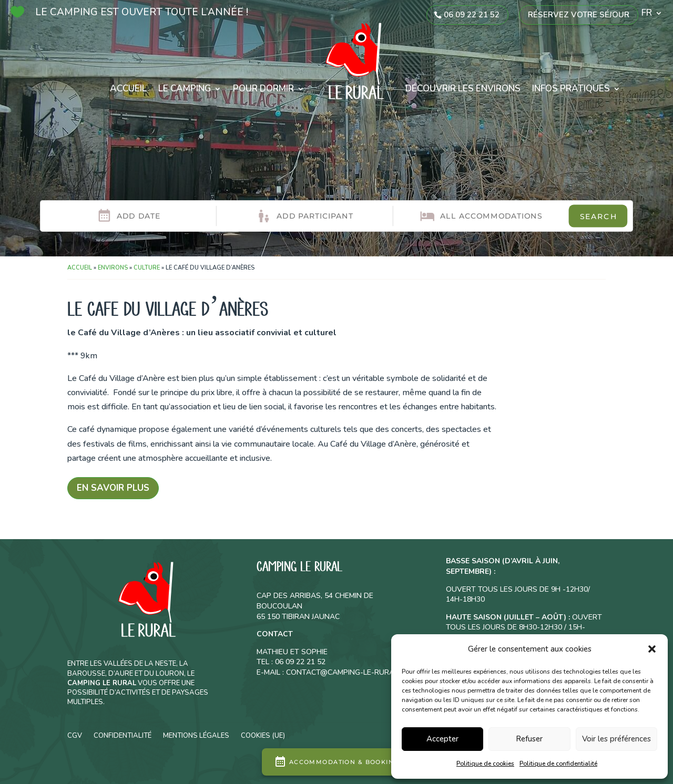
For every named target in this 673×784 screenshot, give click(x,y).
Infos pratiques (571, 89)
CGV (75, 735)
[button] (652, 649)
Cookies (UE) (263, 735)
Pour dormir (263, 89)
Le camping (185, 89)
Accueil (128, 89)
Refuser (529, 739)
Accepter (442, 739)
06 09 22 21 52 (472, 15)
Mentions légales (196, 735)
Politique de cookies (485, 764)
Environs (113, 268)
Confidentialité (123, 735)
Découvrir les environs (463, 89)
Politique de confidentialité (558, 764)
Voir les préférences (616, 739)
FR (647, 14)
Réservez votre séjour (579, 15)
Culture (147, 268)
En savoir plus (113, 488)
